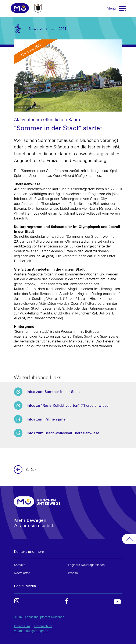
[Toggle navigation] (123, 8)
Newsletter (22, 573)
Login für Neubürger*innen (86, 565)
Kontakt (19, 565)
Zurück (19, 469)
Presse (73, 573)
